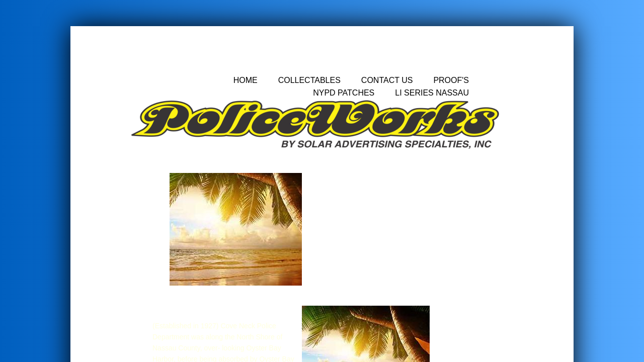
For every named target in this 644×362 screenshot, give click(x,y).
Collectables (309, 80)
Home (246, 80)
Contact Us (387, 80)
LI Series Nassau (432, 93)
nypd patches (344, 93)
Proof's (451, 80)
